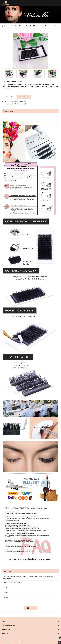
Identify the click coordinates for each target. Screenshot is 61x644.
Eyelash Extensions (20, 26)
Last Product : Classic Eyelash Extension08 (15, 101)
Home (6, 26)
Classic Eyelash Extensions (33, 26)
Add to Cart (10, 97)
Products (11, 26)
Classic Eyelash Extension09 (48, 26)
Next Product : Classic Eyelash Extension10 (15, 104)
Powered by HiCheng (18, 641)
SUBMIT (32, 608)
